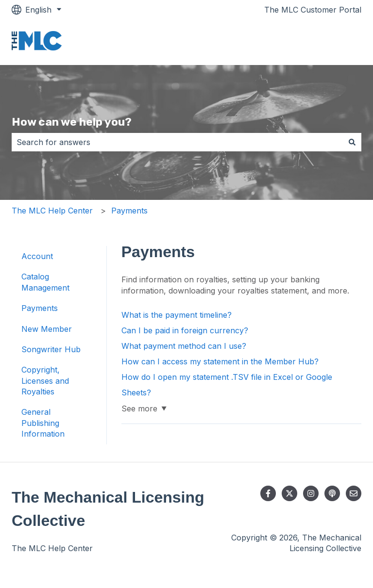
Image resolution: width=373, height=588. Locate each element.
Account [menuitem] (37, 256)
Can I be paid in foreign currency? (185, 330)
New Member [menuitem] (47, 329)
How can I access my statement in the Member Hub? (220, 361)
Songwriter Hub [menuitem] (51, 349)
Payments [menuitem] (40, 308)
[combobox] (177, 142)
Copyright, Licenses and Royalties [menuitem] (45, 381)
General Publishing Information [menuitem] (43, 423)
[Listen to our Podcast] (332, 493)
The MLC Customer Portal (313, 10)
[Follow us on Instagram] (311, 493)
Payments (129, 211)
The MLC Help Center (52, 211)
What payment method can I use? (184, 346)
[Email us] (354, 493)
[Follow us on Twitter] (289, 493)
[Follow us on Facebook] (268, 493)
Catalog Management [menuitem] (45, 282)
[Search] (352, 142)
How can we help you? (72, 122)
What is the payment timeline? (177, 315)
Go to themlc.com (319, 42)
